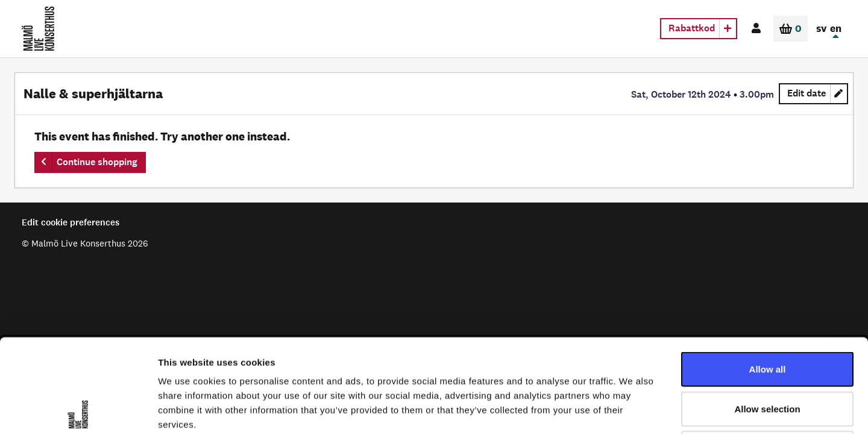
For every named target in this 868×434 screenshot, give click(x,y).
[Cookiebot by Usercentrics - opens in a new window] (78, 410)
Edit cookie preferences (71, 222)
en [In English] (836, 28)
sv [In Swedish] (821, 28)
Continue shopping (97, 162)
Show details (633, 410)
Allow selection (767, 316)
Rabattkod (692, 28)
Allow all (768, 276)
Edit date (818, 95)
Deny (768, 355)
